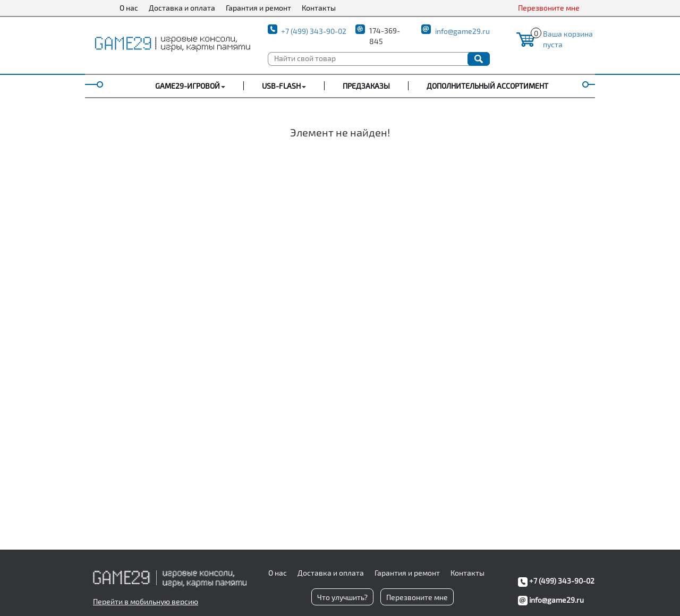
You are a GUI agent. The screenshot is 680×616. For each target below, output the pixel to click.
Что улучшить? (342, 597)
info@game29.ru (462, 31)
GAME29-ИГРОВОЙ (188, 86)
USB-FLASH (281, 86)
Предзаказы (366, 86)
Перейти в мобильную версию (146, 601)
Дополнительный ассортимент (487, 86)
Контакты (319, 8)
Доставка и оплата (182, 8)
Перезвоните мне (549, 8)
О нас (129, 8)
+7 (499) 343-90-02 (314, 31)
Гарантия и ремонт (258, 8)
